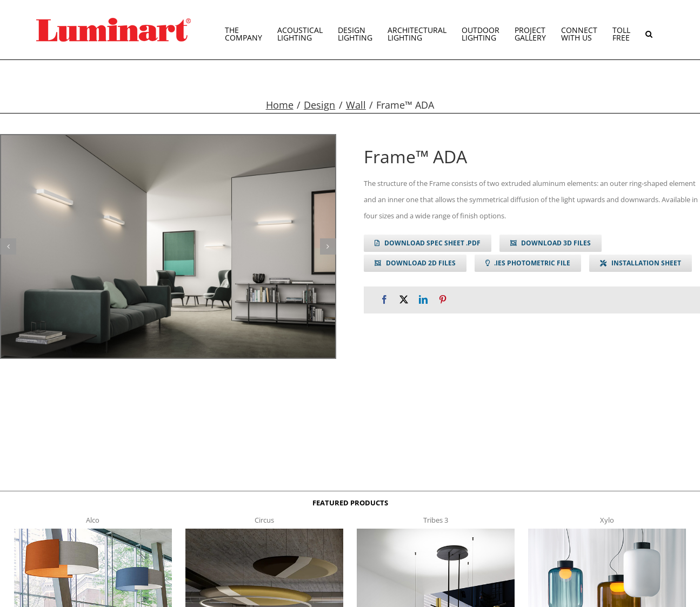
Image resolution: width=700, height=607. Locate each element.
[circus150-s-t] (264, 532)
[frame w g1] (168, 246)
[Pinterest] (443, 300)
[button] (649, 30)
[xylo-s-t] (607, 532)
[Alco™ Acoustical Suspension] (93, 532)
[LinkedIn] (423, 300)
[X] (404, 300)
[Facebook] (384, 300)
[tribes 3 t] (436, 532)
